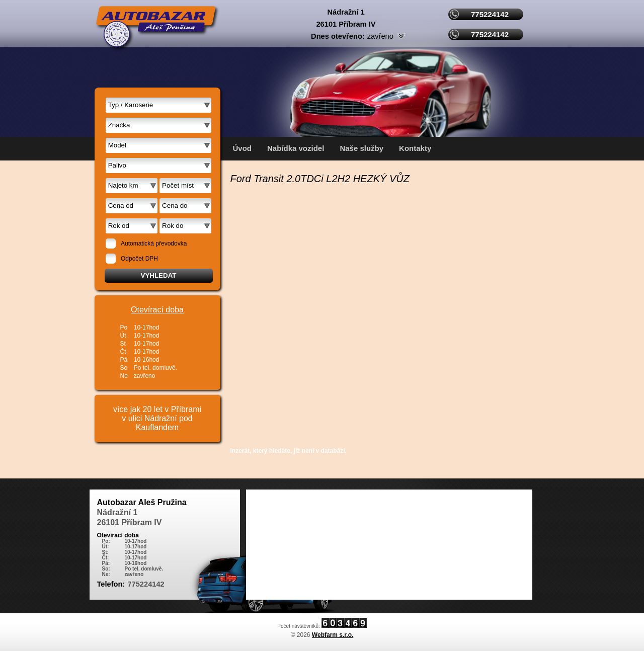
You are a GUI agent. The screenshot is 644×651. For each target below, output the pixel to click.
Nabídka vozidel (296, 148)
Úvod (243, 148)
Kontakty (415, 148)
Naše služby (361, 148)
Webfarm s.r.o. (333, 635)
